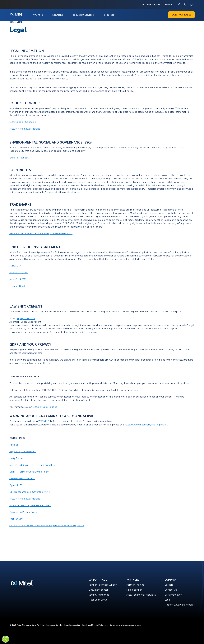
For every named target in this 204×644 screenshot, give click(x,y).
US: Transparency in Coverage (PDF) (30, 492)
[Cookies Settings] (6, 639)
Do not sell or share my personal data (125, 625)
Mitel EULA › (16, 266)
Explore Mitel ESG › (20, 158)
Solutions (58, 15)
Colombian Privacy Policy (23, 512)
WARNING (44, 421)
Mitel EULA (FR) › (19, 279)
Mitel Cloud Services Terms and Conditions (33, 465)
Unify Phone (16, 458)
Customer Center (150, 4)
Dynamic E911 (17, 485)
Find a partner (134, 590)
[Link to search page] (180, 4)
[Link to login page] (185, 4)
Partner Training (135, 585)
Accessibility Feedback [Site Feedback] (81, 625)
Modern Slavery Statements (180, 605)
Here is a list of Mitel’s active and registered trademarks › (41, 233)
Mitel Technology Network (141, 595)
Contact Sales (181, 15)
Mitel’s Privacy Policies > (46, 407)
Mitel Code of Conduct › (23, 122)
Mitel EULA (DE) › (19, 273)
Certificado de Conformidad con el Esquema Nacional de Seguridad (47, 526)
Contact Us (171, 590)
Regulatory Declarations (23, 451)
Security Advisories (99, 595)
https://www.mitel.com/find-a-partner (146, 425)
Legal (167, 600)
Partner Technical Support (103, 585)
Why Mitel (38, 15)
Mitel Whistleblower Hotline (25, 499)
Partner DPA (16, 519)
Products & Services (83, 15)
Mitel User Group (98, 600)
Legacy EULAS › (18, 286)
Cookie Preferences (100, 625)
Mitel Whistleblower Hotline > (26, 129)
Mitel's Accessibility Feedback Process (30, 505)
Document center (98, 590)
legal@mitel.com (26, 318)
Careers (169, 585)
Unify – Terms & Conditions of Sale (29, 472)
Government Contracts (22, 478)
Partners (169, 4)
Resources (108, 15)
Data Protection (173, 595)
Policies (14, 445)
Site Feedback (63, 625)
